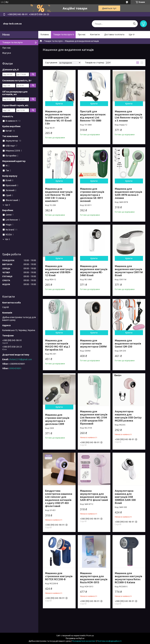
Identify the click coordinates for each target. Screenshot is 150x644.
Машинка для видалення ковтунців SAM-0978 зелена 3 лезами (128, 193)
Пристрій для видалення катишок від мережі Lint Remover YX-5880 (93, 116)
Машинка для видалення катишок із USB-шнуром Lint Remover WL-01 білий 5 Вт (58, 118)
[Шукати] (134, 24)
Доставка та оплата (114, 34)
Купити (59, 104)
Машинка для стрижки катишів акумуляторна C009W (93, 344)
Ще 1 (8, 239)
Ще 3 (8, 205)
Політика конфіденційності (109, 641)
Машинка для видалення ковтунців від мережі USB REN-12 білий (59, 271)
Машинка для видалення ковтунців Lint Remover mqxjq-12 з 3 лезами (129, 116)
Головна (45, 34)
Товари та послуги (63, 34)
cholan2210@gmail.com (20, 359)
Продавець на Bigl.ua (75, 638)
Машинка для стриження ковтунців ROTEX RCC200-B (59, 576)
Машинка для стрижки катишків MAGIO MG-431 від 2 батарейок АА (58, 345)
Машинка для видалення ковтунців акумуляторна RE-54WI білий (94, 271)
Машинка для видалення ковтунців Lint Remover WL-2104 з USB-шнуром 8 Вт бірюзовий (94, 418)
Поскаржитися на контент (84, 641)
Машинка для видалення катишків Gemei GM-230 (128, 344)
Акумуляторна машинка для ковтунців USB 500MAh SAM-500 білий (125, 497)
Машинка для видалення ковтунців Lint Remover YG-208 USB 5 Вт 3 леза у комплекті (59, 195)
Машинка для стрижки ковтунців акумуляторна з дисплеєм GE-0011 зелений (92, 195)
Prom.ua (90, 636)
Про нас (82, 34)
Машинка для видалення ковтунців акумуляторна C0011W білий (129, 271)
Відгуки (7, 53)
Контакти (95, 34)
